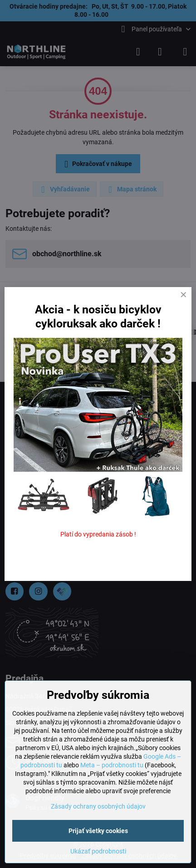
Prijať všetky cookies (98, 831)
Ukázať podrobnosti (98, 851)
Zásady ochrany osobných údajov (98, 806)
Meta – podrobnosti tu (112, 765)
